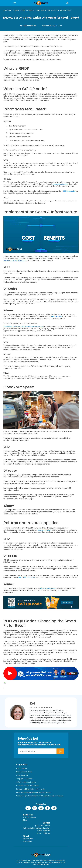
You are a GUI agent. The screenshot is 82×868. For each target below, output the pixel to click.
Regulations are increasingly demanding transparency (23, 326)
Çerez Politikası (44, 833)
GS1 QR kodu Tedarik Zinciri (26, 782)
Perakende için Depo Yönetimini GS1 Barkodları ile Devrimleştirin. (40, 796)
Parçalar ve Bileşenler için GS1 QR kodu (30, 789)
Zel (35, 26)
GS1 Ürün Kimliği (22, 775)
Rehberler (28, 815)
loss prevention (44, 530)
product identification (60, 184)
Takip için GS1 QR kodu (25, 779)
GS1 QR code (57, 317)
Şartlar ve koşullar (43, 825)
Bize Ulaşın (27, 841)
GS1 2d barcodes (69, 191)
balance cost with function (15, 260)
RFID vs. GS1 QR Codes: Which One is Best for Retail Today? (46, 10)
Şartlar (47, 823)
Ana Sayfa (8, 10)
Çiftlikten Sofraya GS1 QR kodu (28, 786)
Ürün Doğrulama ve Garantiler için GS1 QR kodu (34, 792)
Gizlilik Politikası (44, 831)
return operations (48, 588)
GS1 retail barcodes (27, 577)
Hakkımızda (28, 839)
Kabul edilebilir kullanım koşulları (37, 828)
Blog (17, 10)
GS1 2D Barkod (22, 768)
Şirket (26, 836)
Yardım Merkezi (30, 817)
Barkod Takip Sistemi (24, 772)
